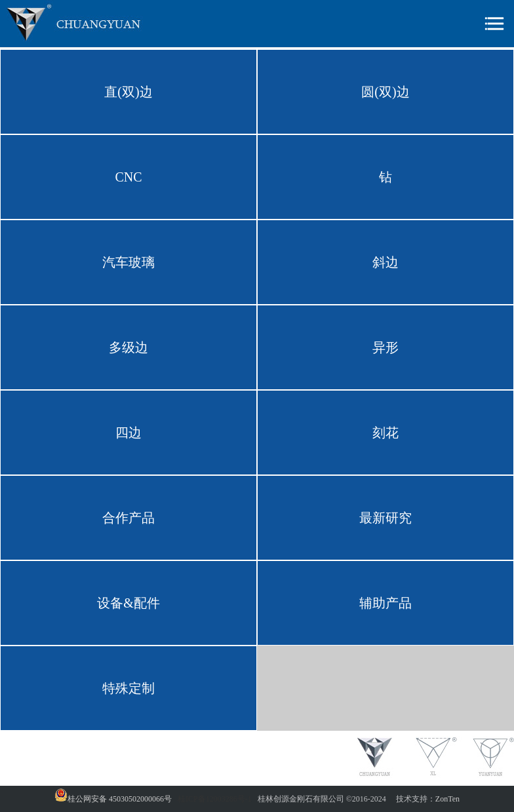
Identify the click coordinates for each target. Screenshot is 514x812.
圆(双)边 (385, 92)
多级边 (128, 347)
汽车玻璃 (128, 262)
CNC (128, 177)
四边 (128, 433)
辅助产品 (385, 603)
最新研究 (385, 518)
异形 (385, 347)
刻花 (385, 433)
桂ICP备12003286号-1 (215, 799)
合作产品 (128, 518)
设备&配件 (128, 603)
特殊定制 (128, 688)
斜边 (385, 262)
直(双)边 (128, 92)
